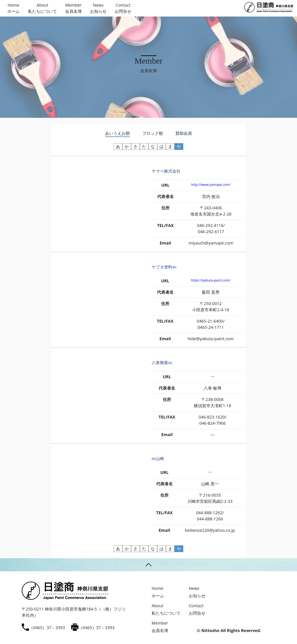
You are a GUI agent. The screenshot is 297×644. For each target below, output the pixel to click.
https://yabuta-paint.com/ (211, 280)
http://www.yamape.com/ (211, 185)
